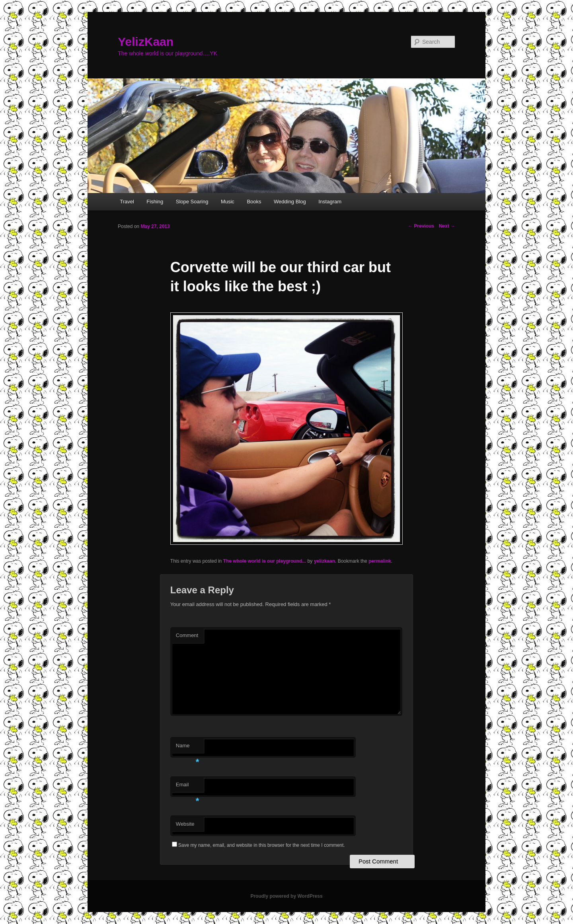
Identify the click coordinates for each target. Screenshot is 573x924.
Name (188, 748)
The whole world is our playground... (265, 561)
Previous (421, 226)
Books (254, 202)
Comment (187, 635)
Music (228, 202)
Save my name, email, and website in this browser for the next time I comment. (262, 845)
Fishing (155, 202)
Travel (127, 202)
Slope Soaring (192, 202)
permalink (380, 561)
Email (188, 787)
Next (447, 226)
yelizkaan (325, 561)
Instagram (330, 202)
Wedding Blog (290, 202)
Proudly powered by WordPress (286, 896)
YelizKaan (146, 42)
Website (185, 824)
